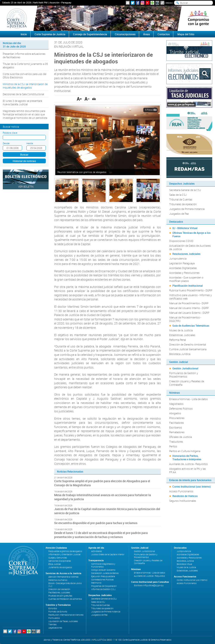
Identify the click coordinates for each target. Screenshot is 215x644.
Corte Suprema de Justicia (50, 34)
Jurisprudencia (178, 259)
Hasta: (30, 143)
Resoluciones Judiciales (186, 254)
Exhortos (53, 608)
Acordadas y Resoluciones (184, 273)
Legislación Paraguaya (182, 263)
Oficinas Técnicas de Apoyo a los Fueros (191, 234)
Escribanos (176, 427)
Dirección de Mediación (59, 589)
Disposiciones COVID (181, 241)
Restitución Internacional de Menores (66, 615)
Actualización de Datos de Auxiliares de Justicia (190, 247)
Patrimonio (96, 583)
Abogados (175, 413)
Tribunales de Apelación (183, 204)
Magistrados (176, 404)
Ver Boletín (26, 187)
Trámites (52, 625)
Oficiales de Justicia (180, 437)
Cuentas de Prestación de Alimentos (65, 599)
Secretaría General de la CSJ (185, 190)
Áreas (147, 34)
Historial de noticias (24, 161)
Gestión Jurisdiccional (185, 368)
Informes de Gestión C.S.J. (104, 589)
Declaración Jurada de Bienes (105, 573)
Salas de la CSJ (178, 195)
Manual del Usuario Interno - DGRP (189, 308)
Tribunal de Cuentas (181, 199)
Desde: (6, 143)
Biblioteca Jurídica (180, 354)
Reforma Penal (178, 340)
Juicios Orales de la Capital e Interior (108, 555)
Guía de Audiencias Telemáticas (191, 326)
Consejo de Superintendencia (90, 34)
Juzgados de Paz (179, 214)
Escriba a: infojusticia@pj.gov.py (149, 585)
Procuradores (177, 418)
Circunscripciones (125, 34)
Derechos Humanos (58, 580)
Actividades (97, 551)
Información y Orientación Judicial (64, 555)
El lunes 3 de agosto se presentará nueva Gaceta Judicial (22, 102)
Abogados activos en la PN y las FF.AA (187, 470)
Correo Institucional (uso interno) (192, 486)
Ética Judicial (55, 564)
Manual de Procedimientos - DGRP (189, 303)
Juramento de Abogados (60, 567)
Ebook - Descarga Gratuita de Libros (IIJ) (65, 585)
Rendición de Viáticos (185, 496)
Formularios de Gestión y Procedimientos (184, 375)
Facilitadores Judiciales (59, 593)
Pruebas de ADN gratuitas (60, 596)
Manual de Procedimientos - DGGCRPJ (185, 319)
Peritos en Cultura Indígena (185, 451)
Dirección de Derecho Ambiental (188, 344)
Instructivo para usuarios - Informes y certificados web (190, 297)
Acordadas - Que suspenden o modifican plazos (186, 279)
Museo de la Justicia (181, 330)
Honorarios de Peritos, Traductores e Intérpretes (187, 457)
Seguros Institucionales (183, 501)
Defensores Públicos (181, 408)
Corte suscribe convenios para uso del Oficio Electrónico (25, 76)
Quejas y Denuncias (58, 558)
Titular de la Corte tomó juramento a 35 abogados (25, 66)
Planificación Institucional (188, 286)
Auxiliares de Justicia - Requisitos (188, 464)
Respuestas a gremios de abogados (65, 551)
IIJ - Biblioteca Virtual (185, 228)
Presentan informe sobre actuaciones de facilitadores (24, 55)
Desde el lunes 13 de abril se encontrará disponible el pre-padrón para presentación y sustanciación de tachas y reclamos (101, 535)
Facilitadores (177, 423)
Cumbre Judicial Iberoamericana (188, 349)
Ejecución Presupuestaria (103, 576)
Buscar (24, 154)
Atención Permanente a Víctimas (63, 577)
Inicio (169, 3)
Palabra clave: (10, 133)
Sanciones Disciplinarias (60, 561)
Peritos (173, 446)
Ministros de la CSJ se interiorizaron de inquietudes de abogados (25, 86)
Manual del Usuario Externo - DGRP (189, 313)
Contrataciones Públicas (102, 580)
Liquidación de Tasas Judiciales (63, 621)
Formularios (54, 618)
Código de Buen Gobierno (103, 570)
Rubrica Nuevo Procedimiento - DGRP (191, 290)
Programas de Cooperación (104, 586)
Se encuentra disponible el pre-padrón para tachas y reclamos (96, 523)
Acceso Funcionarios (181, 491)
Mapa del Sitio (186, 34)
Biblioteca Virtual (184, 564)
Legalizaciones (55, 628)
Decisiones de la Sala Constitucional (23, 94)
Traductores (176, 442)
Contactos (164, 34)
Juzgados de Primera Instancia (187, 209)
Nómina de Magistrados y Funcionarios (103, 565)
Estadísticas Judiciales (182, 335)
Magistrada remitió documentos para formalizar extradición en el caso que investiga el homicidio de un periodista (25, 114)
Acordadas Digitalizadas (183, 268)
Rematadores (177, 432)
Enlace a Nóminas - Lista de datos (188, 399)
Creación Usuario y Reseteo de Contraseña (187, 383)
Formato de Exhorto (58, 612)
